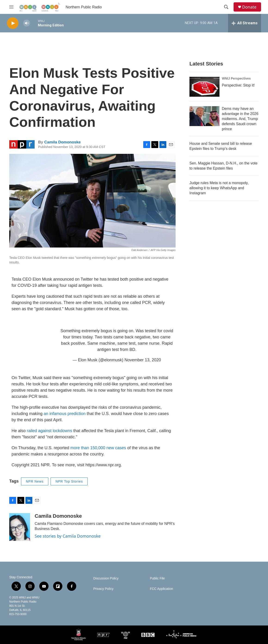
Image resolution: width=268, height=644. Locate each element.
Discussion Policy (106, 578)
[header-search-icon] (226, 7)
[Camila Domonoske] (20, 527)
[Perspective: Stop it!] (204, 87)
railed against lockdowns (49, 431)
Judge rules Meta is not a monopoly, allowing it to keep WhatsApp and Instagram (219, 188)
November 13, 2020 (143, 360)
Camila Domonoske (62, 142)
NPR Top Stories (69, 481)
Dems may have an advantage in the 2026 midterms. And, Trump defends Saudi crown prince (240, 119)
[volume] (27, 23)
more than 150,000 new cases (98, 448)
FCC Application (161, 589)
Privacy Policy (103, 589)
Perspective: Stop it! (238, 85)
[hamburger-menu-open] (11, 7)
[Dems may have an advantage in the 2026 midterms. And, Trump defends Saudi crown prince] (204, 116)
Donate (249, 7)
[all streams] (245, 23)
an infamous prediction (65, 414)
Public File (157, 578)
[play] (13, 23)
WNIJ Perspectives (236, 78)
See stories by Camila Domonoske (68, 536)
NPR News (35, 481)
